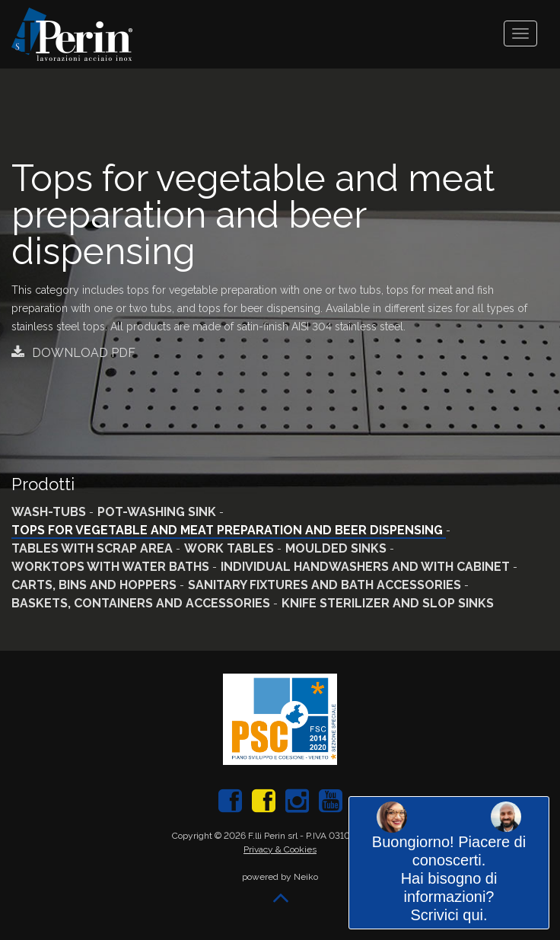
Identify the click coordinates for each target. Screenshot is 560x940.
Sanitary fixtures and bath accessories (326, 585)
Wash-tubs (50, 512)
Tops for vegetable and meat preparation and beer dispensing (229, 530)
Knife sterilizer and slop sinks (388, 603)
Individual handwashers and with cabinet (367, 567)
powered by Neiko (280, 877)
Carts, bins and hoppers (95, 585)
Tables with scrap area (94, 548)
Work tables (231, 548)
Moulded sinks (337, 548)
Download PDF (73, 353)
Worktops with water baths (112, 567)
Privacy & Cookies (280, 849)
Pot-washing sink (158, 512)
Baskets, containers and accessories (142, 603)
